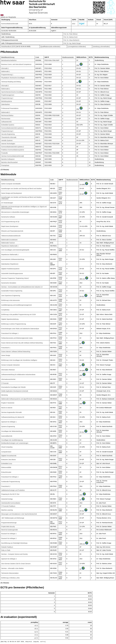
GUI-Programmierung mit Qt (10, 222)
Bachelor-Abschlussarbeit (9, 162)
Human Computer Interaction (11, 365)
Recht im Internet (7, 408)
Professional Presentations (10, 108)
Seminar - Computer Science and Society (14, 554)
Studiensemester (68, 57)
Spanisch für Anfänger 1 (9, 422)
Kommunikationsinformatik (10, 24)
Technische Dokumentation (10, 573)
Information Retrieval (8, 370)
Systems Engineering (8, 426)
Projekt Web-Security (8, 527)
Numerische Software (8, 217)
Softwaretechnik (6, 122)
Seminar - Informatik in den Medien (12, 568)
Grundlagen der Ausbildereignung (12, 440)
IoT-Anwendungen (7, 203)
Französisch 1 (6, 348)
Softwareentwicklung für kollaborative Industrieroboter (18, 374)
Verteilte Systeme (7, 140)
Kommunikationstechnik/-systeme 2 (13, 147)
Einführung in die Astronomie (10, 300)
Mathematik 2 (6, 89)
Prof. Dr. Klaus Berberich (71, 40)
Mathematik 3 (6, 112)
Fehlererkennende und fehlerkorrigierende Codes (17, 338)
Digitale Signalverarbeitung (10, 319)
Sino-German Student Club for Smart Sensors (16, 564)
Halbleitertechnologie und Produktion (13, 490)
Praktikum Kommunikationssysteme (13, 150)
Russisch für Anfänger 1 (9, 534)
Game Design (6, 355)
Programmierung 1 (7, 75)
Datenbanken (6, 104)
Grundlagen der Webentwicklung (12, 431)
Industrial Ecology (7, 499)
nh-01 (36, 635)
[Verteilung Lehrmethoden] (101, 46)
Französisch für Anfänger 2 (10, 477)
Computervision (6, 452)
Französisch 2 (6, 486)
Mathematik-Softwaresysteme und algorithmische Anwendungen (22, 399)
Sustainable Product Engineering (12, 291)
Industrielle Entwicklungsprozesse (12, 273)
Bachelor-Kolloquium (8, 159)
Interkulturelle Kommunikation (11, 503)
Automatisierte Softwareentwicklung (13, 259)
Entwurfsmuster (6, 472)
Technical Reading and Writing (11, 82)
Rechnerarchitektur (7, 115)
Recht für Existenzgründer (10, 530)
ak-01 (36, 625)
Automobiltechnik (7, 436)
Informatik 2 (5, 86)
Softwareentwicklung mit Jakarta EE (13, 417)
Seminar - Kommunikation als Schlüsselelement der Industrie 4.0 (22, 287)
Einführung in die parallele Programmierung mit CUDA (19, 314)
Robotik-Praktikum (7, 547)
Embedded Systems (8, 125)
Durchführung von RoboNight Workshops (14, 543)
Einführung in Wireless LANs (10, 578)
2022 (74, 24)
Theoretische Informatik (9, 137)
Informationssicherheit (8, 379)
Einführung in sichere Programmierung (14, 324)
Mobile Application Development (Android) (15, 391)
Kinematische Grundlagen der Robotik (13, 387)
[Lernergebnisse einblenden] (77, 46)
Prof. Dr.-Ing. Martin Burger (72, 43)
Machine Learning (7, 510)
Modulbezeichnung (8, 57)
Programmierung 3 (7, 131)
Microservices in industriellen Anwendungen (15, 212)
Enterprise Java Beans (9, 460)
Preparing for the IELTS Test (10, 494)
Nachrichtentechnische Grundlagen (13, 92)
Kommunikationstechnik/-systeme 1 (13, 128)
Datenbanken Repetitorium (10, 264)
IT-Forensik (5, 383)
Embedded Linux (7, 463)
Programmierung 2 (7, 98)
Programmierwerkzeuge (9, 523)
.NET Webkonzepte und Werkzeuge (13, 518)
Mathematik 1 (6, 71)
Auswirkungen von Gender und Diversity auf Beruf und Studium (21, 188)
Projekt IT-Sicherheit (8, 403)
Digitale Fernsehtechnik (9, 456)
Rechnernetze (6, 119)
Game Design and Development (12, 193)
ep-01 (36, 632)
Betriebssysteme (7, 101)
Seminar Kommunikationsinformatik (13, 156)
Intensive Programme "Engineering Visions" (15, 278)
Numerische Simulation (9, 283)
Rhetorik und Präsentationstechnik (12, 231)
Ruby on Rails (6, 550)
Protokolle (4, 153)
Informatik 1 (5, 68)
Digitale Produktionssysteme (10, 269)
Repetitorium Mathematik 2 (10, 254)
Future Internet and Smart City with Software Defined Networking (22, 343)
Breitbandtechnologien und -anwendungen (15, 443)
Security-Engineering (8, 134)
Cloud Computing (7, 447)
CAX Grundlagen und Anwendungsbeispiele (15, 250)
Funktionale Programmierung (11, 482)
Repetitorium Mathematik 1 (10, 246)
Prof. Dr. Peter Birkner (71, 34)
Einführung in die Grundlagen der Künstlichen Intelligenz (19, 360)
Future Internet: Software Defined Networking (16, 351)
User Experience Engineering (11, 296)
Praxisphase (5, 165)
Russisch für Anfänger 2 (9, 538)
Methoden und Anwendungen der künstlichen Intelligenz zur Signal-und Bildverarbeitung (24, 207)
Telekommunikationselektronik (11, 236)
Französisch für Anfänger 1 (10, 333)
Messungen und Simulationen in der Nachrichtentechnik (19, 514)
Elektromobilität (6, 467)
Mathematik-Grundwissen (9, 240)
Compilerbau (5, 310)
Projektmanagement (8, 95)
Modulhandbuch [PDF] (8, 46)
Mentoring (4, 395)
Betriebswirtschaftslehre (9, 60)
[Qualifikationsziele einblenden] (50, 46)
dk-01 (36, 629)
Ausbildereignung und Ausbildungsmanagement (17, 305)
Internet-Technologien (8, 144)
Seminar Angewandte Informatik (11, 412)
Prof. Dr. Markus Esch (71, 37)
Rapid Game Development (10, 226)
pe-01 (36, 638)
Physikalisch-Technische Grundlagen (13, 78)
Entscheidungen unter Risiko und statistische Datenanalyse (20, 329)
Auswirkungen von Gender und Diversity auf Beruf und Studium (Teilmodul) (21, 198)
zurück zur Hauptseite (8, 17)
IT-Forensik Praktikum (8, 506)
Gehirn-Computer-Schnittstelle (11, 184)
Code (37, 57)
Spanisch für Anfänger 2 (9, 559)
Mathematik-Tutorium (8, 243)
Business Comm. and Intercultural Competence (16, 64)
